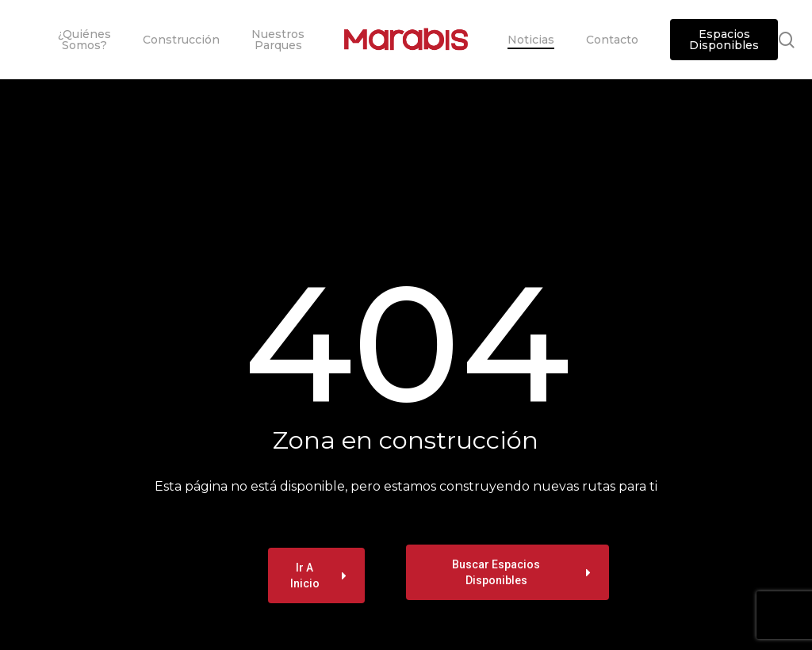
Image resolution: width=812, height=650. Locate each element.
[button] (316, 575)
